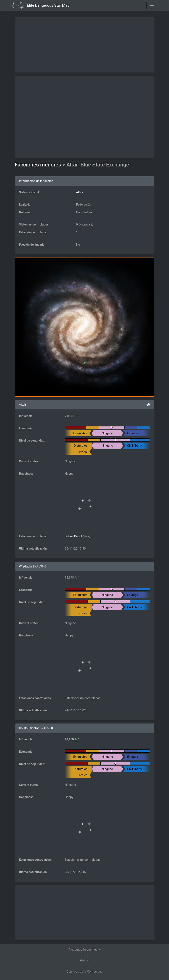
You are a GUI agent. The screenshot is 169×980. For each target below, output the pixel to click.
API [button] (83, 954)
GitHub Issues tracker (112, 975)
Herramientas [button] (83, 943)
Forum (149, 975)
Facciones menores (39, 165)
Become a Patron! (85, 975)
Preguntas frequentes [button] (83, 899)
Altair (80, 192)
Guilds (84, 910)
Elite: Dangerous (42, 967)
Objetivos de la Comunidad (84, 921)
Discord (135, 975)
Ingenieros (84, 932)
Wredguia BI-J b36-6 (33, 566)
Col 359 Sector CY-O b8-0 (36, 728)
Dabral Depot (73, 536)
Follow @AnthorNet (58, 975)
